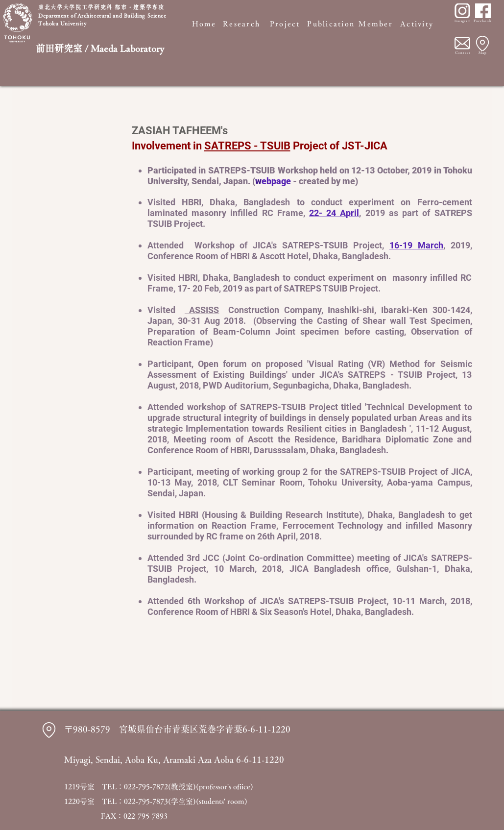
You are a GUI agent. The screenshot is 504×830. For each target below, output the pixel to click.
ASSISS (202, 310)
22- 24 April (334, 213)
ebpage (277, 181)
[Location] (482, 44)
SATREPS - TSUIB (247, 146)
